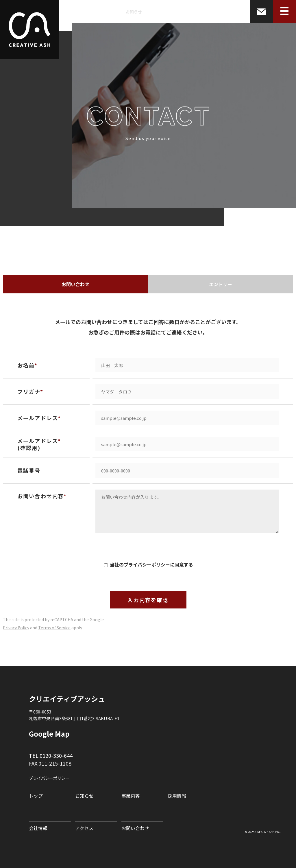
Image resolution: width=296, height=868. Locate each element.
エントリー (221, 284)
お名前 (26, 365)
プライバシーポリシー (147, 564)
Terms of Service (54, 628)
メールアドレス (38, 418)
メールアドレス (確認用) (38, 444)
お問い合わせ (75, 284)
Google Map (49, 734)
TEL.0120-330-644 (51, 755)
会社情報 (208, 12)
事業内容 (159, 12)
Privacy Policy (16, 628)
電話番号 (29, 470)
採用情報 (184, 12)
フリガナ (29, 391)
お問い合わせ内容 (41, 496)
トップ (36, 796)
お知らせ (134, 12)
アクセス (84, 828)
